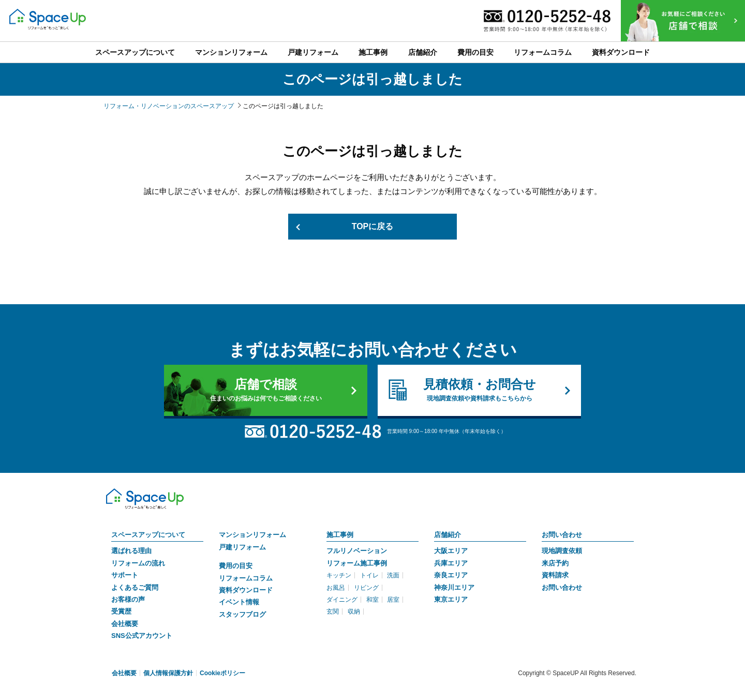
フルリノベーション (357, 551)
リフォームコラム (246, 578)
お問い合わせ (562, 535)
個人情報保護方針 (168, 673)
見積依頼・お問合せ (479, 390)
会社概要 (125, 624)
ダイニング (342, 600)
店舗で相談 (266, 390)
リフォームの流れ (138, 563)
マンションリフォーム (252, 535)
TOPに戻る (373, 226)
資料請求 (555, 575)
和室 (373, 600)
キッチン (339, 575)
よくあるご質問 (135, 587)
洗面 (393, 575)
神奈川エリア (454, 587)
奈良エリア (451, 575)
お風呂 (336, 588)
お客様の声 (128, 599)
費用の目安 (236, 566)
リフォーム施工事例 (357, 563)
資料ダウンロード (246, 590)
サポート (125, 575)
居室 (393, 600)
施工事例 (340, 535)
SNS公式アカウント (142, 636)
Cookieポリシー (222, 673)
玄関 (333, 612)
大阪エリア (451, 551)
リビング (366, 588)
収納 (354, 612)
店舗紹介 (448, 535)
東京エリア (451, 599)
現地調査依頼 (562, 551)
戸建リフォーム (242, 547)
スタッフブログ (242, 614)
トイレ (369, 575)
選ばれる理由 (131, 551)
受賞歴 (121, 611)
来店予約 (555, 563)
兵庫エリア (451, 563)
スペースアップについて (148, 535)
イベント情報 (239, 602)
